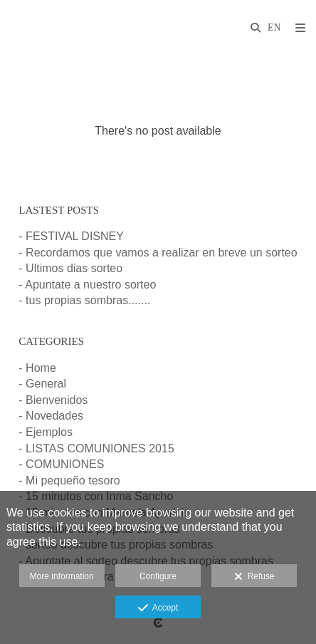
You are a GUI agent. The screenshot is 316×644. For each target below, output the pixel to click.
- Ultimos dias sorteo (70, 268)
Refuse (254, 577)
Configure (158, 576)
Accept (158, 608)
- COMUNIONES (61, 464)
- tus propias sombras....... (84, 300)
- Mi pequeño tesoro (69, 481)
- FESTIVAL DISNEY (71, 236)
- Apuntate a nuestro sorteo (87, 285)
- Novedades (51, 416)
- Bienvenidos (53, 400)
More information (62, 576)
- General (42, 384)
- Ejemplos (46, 432)
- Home (37, 368)
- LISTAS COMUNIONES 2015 (96, 448)
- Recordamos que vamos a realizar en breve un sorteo (158, 253)
